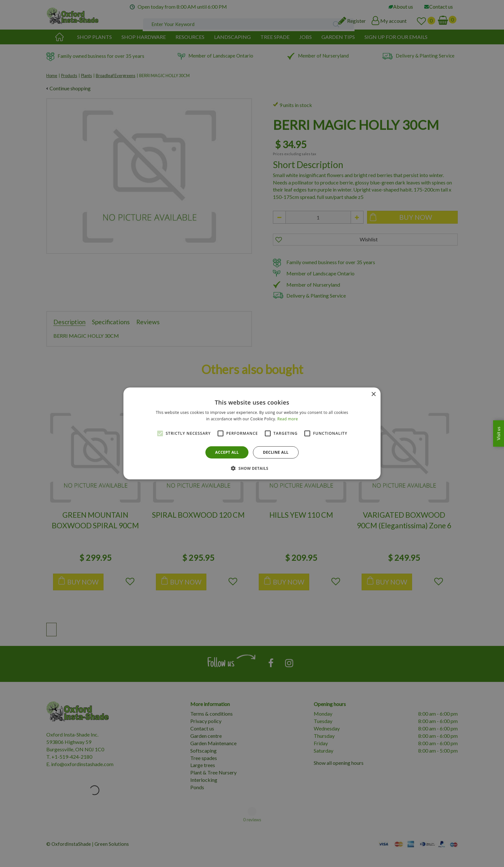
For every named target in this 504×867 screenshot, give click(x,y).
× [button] (373, 394)
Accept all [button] (227, 452)
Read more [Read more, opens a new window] (288, 419)
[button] (252, 468)
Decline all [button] (276, 452)
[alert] (252, 433)
